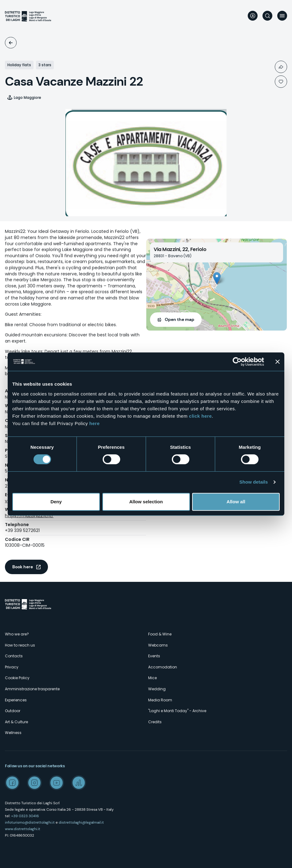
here (95, 423)
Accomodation (11, 43)
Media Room (160, 700)
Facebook (12, 783)
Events (154, 656)
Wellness (13, 733)
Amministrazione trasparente (32, 689)
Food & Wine (160, 634)
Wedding (157, 689)
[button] (217, 278)
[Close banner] (278, 362)
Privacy (12, 667)
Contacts (14, 656)
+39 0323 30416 (25, 816)
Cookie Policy (17, 678)
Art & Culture (16, 722)
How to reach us (20, 645)
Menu (282, 16)
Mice (152, 678)
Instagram (34, 783)
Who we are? (17, 634)
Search (267, 16)
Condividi (281, 67)
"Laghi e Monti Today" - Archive (177, 711)
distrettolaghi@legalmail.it (81, 822)
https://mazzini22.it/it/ (29, 516)
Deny (56, 502)
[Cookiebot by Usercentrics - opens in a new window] (237, 362)
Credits (155, 722)
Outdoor (13, 711)
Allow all (236, 502)
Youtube (57, 783)
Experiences (16, 700)
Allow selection (146, 502)
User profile (253, 16)
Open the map (180, 319)
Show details (254, 482)
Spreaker (79, 783)
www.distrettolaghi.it (23, 829)
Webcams (158, 645)
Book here (23, 567)
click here (200, 416)
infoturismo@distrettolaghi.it (30, 822)
